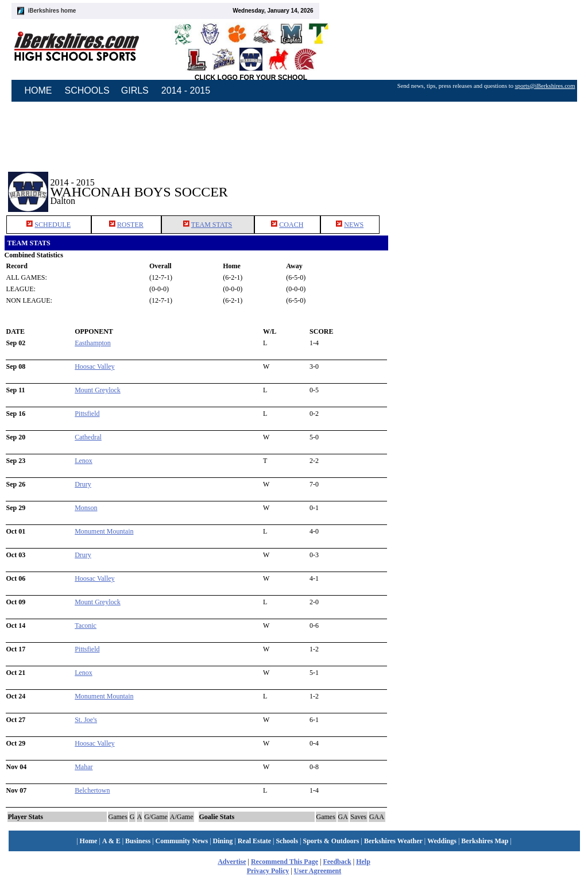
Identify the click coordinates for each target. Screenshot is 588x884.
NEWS (354, 225)
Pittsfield (87, 414)
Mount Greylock (98, 390)
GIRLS (135, 90)
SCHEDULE (53, 225)
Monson (86, 508)
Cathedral (88, 437)
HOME (38, 90)
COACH (291, 225)
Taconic (86, 626)
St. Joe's (86, 720)
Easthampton (93, 343)
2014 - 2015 (186, 90)
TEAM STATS (212, 225)
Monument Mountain (104, 531)
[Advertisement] (486, 183)
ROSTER (130, 225)
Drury (83, 484)
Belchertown (92, 790)
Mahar (84, 767)
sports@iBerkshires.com (545, 86)
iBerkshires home (52, 11)
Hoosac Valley (94, 366)
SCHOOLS (87, 90)
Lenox (84, 461)
